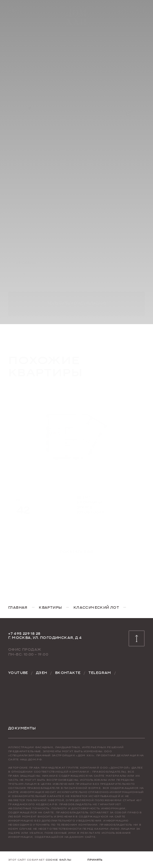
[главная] (18, 607)
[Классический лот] (96, 607)
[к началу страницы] (137, 638)
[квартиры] (50, 607)
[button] (95, 860)
